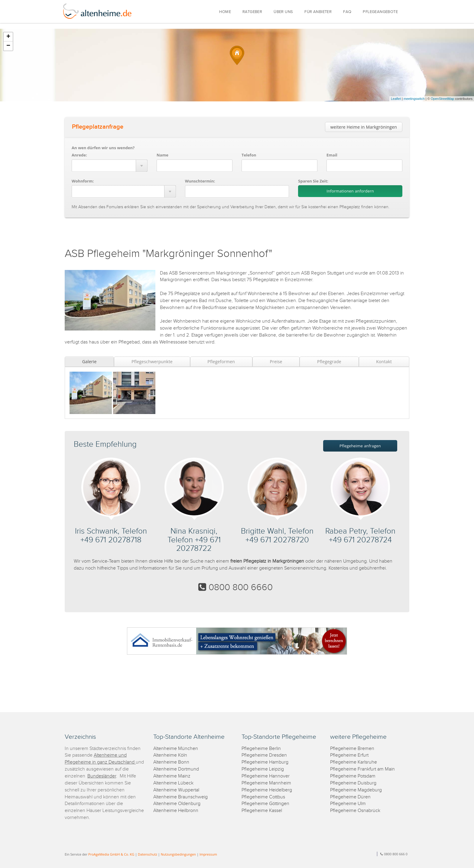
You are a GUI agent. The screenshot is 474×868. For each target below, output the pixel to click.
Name (162, 155)
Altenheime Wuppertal (176, 790)
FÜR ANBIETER (318, 12)
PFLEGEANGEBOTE (380, 12)
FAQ (347, 12)
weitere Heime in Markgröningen (364, 127)
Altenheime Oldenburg (177, 804)
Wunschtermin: (200, 181)
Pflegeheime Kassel (262, 811)
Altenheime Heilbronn (176, 811)
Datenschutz (148, 854)
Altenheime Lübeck (173, 783)
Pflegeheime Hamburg (265, 762)
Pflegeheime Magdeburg (356, 790)
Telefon (249, 155)
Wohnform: (83, 181)
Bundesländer (102, 776)
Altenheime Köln (170, 755)
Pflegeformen (221, 362)
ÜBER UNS (283, 12)
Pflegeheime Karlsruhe (354, 762)
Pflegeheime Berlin (261, 749)
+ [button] (8, 37)
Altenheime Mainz (172, 776)
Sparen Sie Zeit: (313, 181)
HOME (225, 12)
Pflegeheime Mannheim (266, 783)
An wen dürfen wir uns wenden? (103, 148)
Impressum (208, 854)
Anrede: (79, 155)
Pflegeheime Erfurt (349, 755)
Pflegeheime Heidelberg (267, 790)
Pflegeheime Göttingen (265, 804)
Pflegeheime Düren (350, 797)
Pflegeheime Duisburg (353, 783)
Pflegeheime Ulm (348, 804)
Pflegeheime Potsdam (353, 776)
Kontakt (384, 362)
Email (332, 155)
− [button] (8, 46)
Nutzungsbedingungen (178, 854)
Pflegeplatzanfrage (98, 127)
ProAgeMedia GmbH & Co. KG (111, 854)
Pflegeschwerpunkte (152, 362)
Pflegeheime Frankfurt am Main (362, 769)
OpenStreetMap (443, 99)
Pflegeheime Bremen (352, 749)
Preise (276, 362)
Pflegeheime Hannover (266, 776)
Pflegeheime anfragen (360, 446)
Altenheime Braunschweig (180, 797)
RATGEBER (252, 12)
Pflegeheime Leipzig (263, 769)
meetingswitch (414, 99)
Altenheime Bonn (171, 762)
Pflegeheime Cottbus (263, 797)
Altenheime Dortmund (176, 769)
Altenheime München (176, 749)
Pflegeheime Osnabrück (355, 811)
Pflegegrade (329, 362)
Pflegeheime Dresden (264, 755)
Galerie (89, 362)
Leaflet (396, 99)
